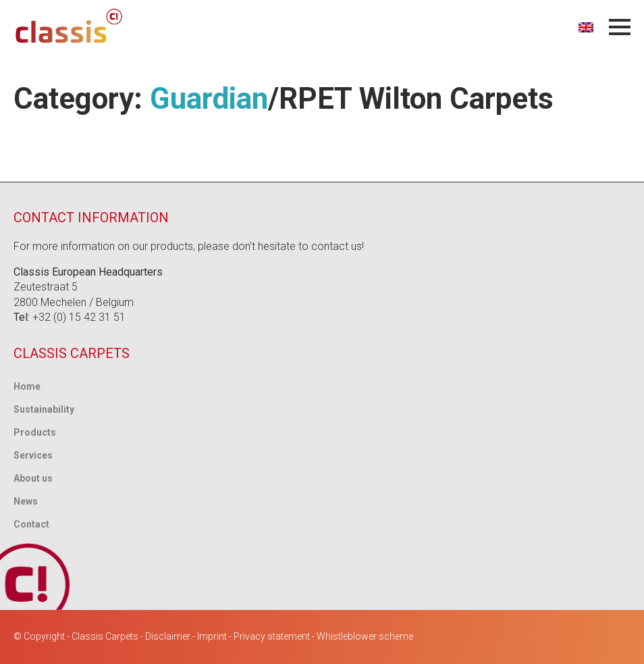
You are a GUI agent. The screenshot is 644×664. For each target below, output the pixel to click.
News (26, 501)
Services (33, 455)
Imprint (212, 636)
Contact (31, 524)
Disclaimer (168, 636)
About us (33, 478)
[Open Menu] (620, 27)
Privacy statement (272, 636)
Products (35, 432)
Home (27, 386)
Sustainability (44, 409)
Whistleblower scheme (365, 636)
